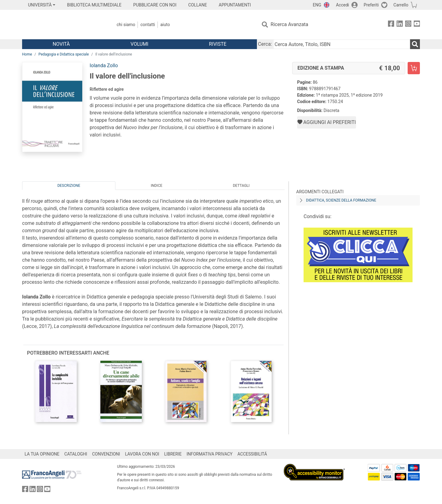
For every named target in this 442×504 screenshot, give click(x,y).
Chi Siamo (126, 25)
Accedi (342, 5)
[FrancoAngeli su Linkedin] (400, 25)
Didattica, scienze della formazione (341, 200)
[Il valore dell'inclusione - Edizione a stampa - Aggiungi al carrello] (414, 68)
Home (27, 54)
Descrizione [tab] (69, 186)
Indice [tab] (157, 186)
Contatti (148, 25)
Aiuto (165, 25)
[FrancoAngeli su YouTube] (417, 25)
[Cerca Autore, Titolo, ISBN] (342, 44)
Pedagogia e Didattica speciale (64, 54)
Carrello (401, 5)
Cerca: (265, 44)
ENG (317, 5)
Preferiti (371, 5)
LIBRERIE (173, 454)
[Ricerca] (415, 44)
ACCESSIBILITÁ (252, 454)
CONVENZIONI (106, 454)
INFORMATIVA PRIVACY (210, 454)
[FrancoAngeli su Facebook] (391, 25)
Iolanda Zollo (104, 65)
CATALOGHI (76, 454)
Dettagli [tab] (241, 186)
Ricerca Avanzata (290, 24)
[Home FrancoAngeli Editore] (63, 25)
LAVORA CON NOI (142, 454)
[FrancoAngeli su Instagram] (408, 25)
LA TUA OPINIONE (42, 454)
